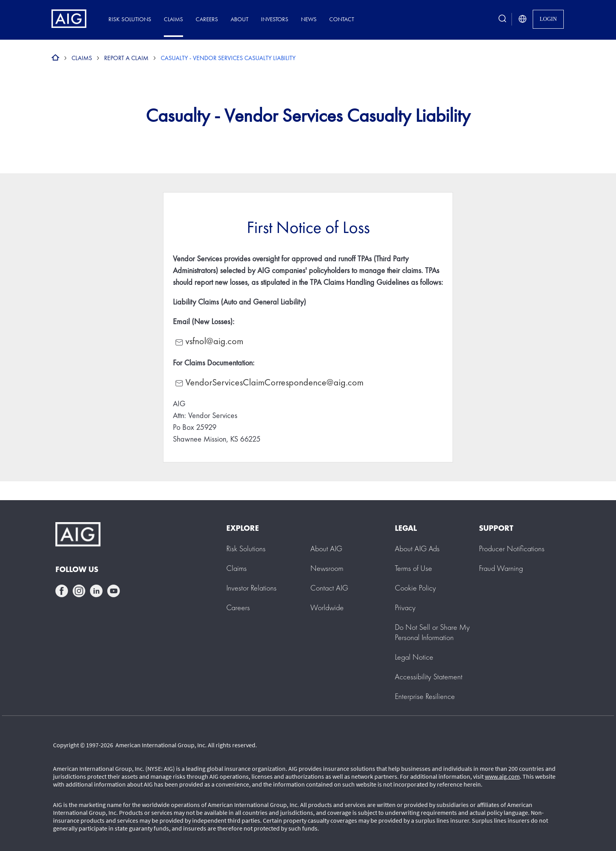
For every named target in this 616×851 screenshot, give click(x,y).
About (239, 19)
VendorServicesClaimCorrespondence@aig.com (268, 382)
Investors (275, 19)
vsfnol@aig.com (214, 341)
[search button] (502, 19)
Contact (342, 19)
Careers (207, 19)
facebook (62, 591)
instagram (79, 591)
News (309, 19)
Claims (173, 19)
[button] (432, 632)
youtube (114, 591)
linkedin (96, 591)
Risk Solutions (130, 19)
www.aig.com (502, 776)
